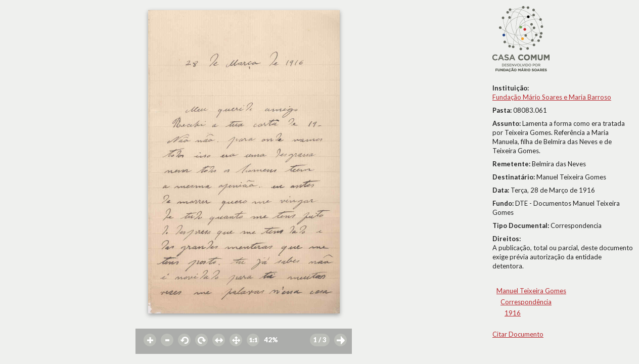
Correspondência (526, 302)
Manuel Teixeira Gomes (531, 291)
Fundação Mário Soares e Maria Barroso (552, 97)
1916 (513, 313)
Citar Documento (518, 334)
